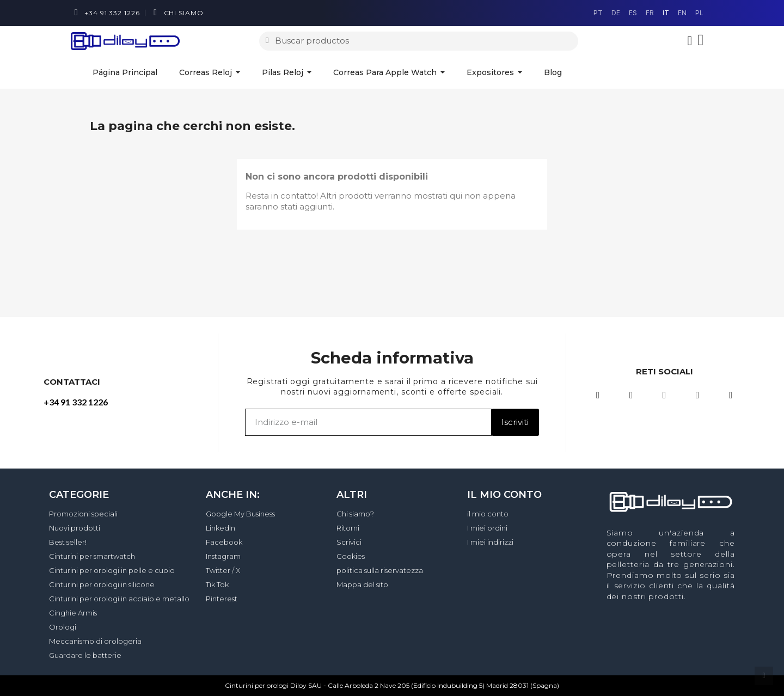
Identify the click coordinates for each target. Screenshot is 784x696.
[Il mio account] (690, 41)
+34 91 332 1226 (76, 402)
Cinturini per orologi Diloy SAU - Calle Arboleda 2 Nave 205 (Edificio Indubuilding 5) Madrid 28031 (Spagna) (392, 685)
